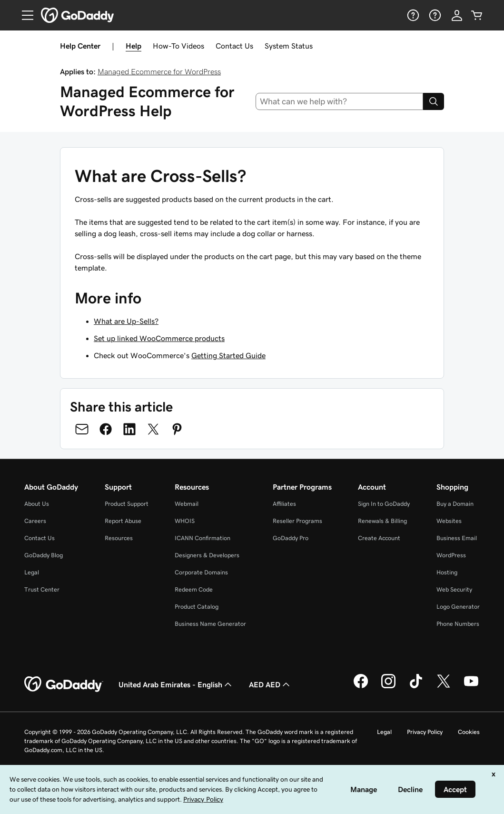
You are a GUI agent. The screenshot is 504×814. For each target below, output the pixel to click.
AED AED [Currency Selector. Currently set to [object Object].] (270, 684)
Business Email (457, 538)
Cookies (469, 732)
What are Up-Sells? (126, 321)
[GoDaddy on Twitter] (444, 687)
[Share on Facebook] (106, 429)
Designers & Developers (207, 555)
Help (133, 46)
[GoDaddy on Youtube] (471, 687)
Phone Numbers (458, 624)
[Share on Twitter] (153, 429)
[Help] (412, 15)
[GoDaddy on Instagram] (388, 687)
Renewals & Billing (382, 521)
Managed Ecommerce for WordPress (159, 71)
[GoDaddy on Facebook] (361, 687)
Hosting (447, 572)
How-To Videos (178, 46)
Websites (449, 521)
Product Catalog (197, 607)
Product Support (127, 504)
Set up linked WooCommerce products (159, 338)
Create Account (379, 538)
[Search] (434, 101)
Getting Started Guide (228, 355)
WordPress (451, 555)
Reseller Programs (297, 521)
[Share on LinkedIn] (129, 429)
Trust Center (42, 589)
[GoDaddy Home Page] (64, 684)
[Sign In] (457, 15)
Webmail (187, 504)
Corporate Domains (201, 572)
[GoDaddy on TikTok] (416, 687)
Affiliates (284, 504)
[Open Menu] (24, 15)
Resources (119, 538)
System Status (289, 46)
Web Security (454, 589)
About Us (37, 504)
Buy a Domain (455, 504)
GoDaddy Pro (291, 538)
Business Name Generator (210, 624)
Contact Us (234, 46)
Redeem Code (194, 589)
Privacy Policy (425, 732)
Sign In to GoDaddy (384, 504)
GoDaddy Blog (44, 555)
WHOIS (185, 521)
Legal (32, 572)
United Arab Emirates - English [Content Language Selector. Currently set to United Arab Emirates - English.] (176, 684)
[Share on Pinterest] (177, 429)
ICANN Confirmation (203, 538)
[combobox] (339, 101)
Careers (35, 521)
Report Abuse (123, 521)
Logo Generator (458, 607)
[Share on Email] (82, 429)
